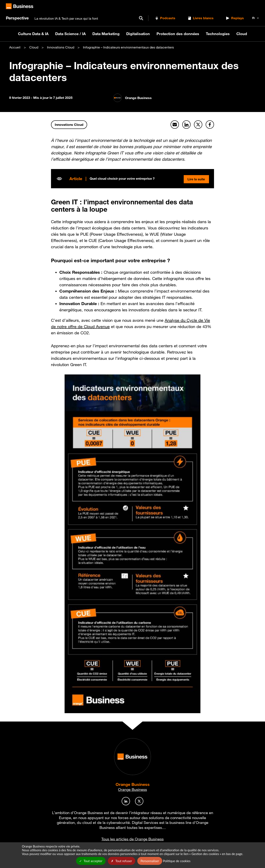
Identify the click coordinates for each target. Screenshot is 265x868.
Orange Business (133, 784)
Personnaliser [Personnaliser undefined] (150, 861)
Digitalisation (138, 34)
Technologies (218, 34)
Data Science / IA (70, 34)
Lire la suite (195, 179)
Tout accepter (91, 861)
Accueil (15, 47)
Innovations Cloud (61, 47)
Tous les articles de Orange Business (132, 839)
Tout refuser (122, 861)
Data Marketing (106, 34)
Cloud (242, 34)
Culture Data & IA (33, 34)
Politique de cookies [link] (177, 861)
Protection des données (178, 34)
